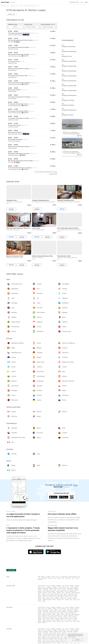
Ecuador (40, 600)
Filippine (56, 589)
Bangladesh (59, 586)
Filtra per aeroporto (48, 24)
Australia (67, 600)
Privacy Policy (72, 637)
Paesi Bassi (60, 595)
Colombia (69, 598)
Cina (63, 586)
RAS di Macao (46, 589)
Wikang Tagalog (44, 578)
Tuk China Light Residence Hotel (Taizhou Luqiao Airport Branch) (27, 228)
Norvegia (65, 595)
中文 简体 (52, 577)
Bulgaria (62, 591)
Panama (44, 598)
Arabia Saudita (70, 589)
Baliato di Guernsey (76, 593)
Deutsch (54, 578)
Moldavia (40, 595)
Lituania (65, 594)
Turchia (51, 590)
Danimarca (45, 593)
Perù (63, 600)
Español (59, 578)
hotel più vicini (11, 14)
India (43, 587)
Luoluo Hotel (36, 228)
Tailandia (40, 590)
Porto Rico (75, 598)
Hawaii (53, 598)
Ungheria (44, 594)
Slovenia (52, 597)
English (43, 577)
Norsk (73, 578)
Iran (46, 587)
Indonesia (77, 586)
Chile (65, 598)
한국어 (57, 577)
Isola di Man (57, 594)
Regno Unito (68, 593)
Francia (63, 593)
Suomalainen (68, 578)
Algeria (75, 600)
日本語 (39, 577)
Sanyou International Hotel (15, 256)
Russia (71, 597)
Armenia (48, 586)
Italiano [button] (86, 2)
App (82, 2)
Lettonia (76, 594)
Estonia (50, 593)
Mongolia (40, 589)
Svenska (77, 578)
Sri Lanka (72, 587)
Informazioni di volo (74, 2)
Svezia (48, 597)
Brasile (54, 600)
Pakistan (60, 589)
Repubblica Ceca (73, 591)
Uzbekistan (64, 590)
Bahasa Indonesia (73, 577)
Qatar (64, 589)
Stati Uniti (49, 598)
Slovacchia (57, 597)
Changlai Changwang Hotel (41, 200)
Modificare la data (13, 24)
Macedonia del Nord (53, 595)
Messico (40, 598)
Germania (40, 593)
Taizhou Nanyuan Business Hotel (42, 256)
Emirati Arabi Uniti (42, 586)
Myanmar (77, 587)
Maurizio (40, 601)
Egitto (78, 600)
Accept (77, 640)
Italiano (63, 578)
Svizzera (66, 591)
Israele (39, 587)
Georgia (67, 586)
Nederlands (40, 580)
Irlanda (52, 594)
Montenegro (45, 595)
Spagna (54, 593)
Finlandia (59, 593)
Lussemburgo (71, 594)
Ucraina (67, 597)
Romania (40, 597)
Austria (44, 591)
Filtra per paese (29, 24)
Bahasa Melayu (65, 577)
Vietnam (59, 590)
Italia (62, 594)
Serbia (44, 597)
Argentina (58, 598)
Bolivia (62, 598)
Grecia (39, 594)
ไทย (60, 577)
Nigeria (44, 601)
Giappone (50, 587)
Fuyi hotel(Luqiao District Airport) (68, 228)
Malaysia (51, 589)
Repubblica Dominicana (47, 600)
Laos (68, 587)
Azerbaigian (53, 586)
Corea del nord (70, 590)
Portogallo (75, 595)
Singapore (76, 589)
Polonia (70, 595)
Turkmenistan (45, 590)
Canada (75, 597)
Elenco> (53, 24)
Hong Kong (72, 586)
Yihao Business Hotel (64, 256)
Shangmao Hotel (12, 200)
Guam (71, 600)
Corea (59, 587)
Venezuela (59, 600)
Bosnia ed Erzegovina (51, 591)
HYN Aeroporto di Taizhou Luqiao (26, 10)
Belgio (58, 591)
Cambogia (55, 587)
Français (50, 578)
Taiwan (55, 590)
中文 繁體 (48, 577)
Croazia (48, 594)
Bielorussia (62, 597)
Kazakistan (63, 587)
